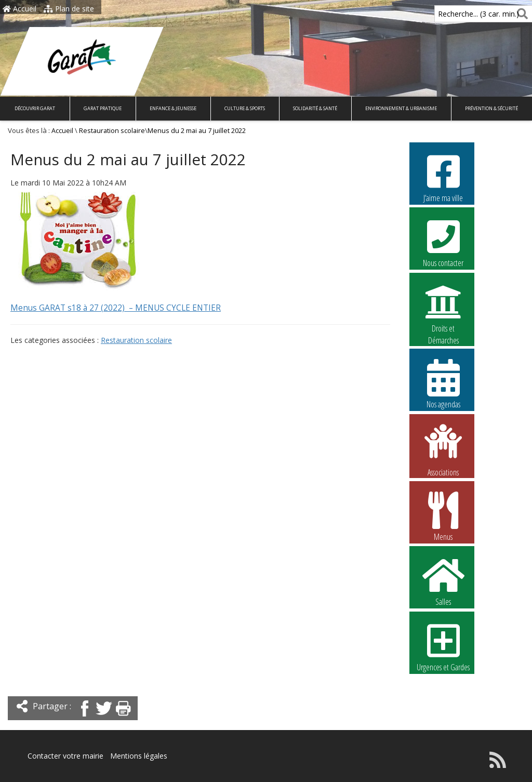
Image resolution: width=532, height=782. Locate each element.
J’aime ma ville (443, 177)
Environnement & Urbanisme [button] (401, 108)
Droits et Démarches (443, 308)
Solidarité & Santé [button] (315, 108)
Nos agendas (443, 383)
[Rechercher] (520, 14)
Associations (443, 449)
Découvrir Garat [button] (35, 108)
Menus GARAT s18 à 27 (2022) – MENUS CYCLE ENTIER (116, 308)
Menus (443, 516)
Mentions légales (139, 756)
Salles (443, 581)
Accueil (19, 9)
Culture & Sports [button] (245, 108)
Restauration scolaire (112, 131)
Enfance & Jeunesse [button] (173, 108)
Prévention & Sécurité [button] (491, 108)
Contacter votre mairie (65, 756)
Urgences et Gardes (443, 646)
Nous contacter (443, 242)
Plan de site (69, 9)
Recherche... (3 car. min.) (461, 14)
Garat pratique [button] (103, 108)
